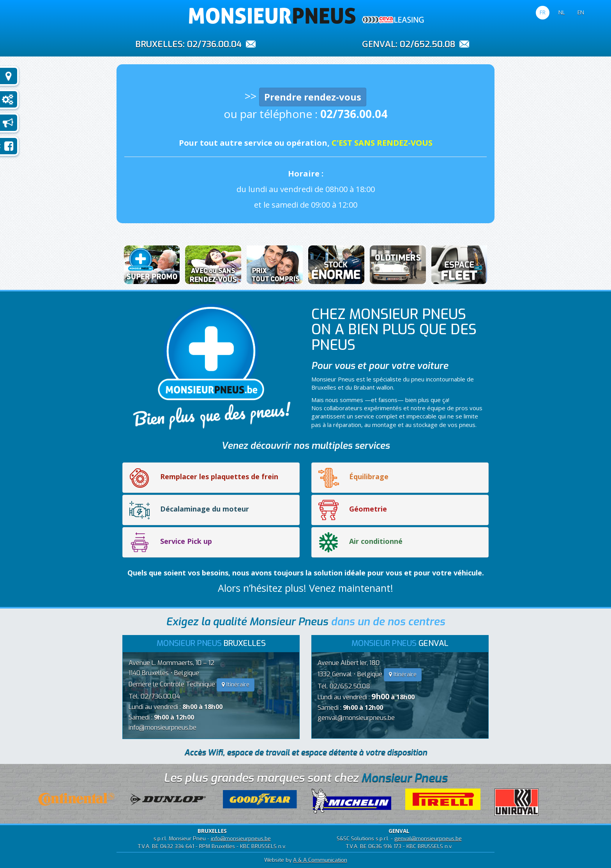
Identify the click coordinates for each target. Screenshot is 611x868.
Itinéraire (236, 685)
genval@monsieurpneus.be (356, 718)
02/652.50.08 (427, 44)
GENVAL (379, 44)
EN (581, 12)
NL (562, 12)
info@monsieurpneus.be (162, 728)
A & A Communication (320, 860)
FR (543, 12)
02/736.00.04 (214, 44)
